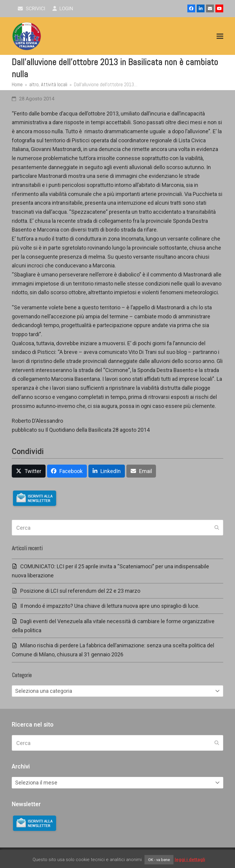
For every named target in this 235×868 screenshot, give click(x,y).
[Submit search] (217, 528)
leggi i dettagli (190, 860)
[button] (220, 36)
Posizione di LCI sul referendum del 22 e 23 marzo (80, 591)
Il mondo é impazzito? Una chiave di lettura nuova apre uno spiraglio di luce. (110, 606)
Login (63, 9)
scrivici (32, 9)
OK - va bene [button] (159, 860)
